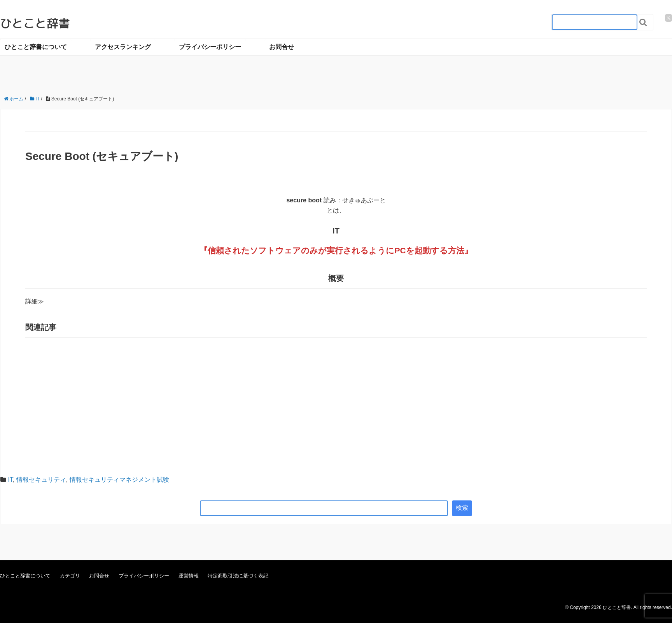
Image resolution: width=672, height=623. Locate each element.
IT (10, 480)
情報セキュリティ (41, 480)
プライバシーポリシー (210, 47)
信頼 (216, 250)
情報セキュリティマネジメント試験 (119, 480)
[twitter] (668, 18)
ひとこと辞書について (36, 47)
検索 (462, 508)
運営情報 (189, 576)
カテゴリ (70, 576)
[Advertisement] (336, 400)
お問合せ (282, 47)
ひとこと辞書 (35, 23)
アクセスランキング (123, 47)
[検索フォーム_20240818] (595, 22)
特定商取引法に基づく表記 (238, 576)
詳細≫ (35, 301)
